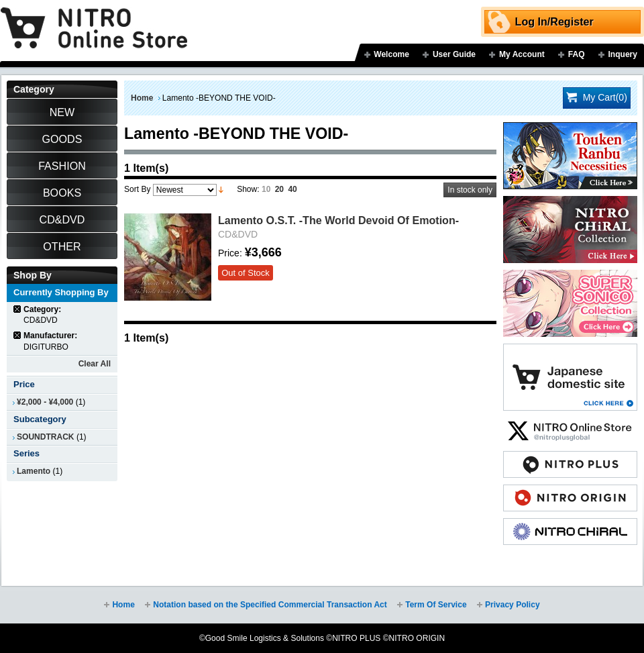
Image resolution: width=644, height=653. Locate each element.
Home (142, 98)
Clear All (95, 364)
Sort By (137, 189)
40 (292, 189)
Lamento (34, 471)
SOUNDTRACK (46, 437)
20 (279, 189)
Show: (248, 189)
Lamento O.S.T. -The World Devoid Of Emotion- (338, 220)
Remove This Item (18, 309)
